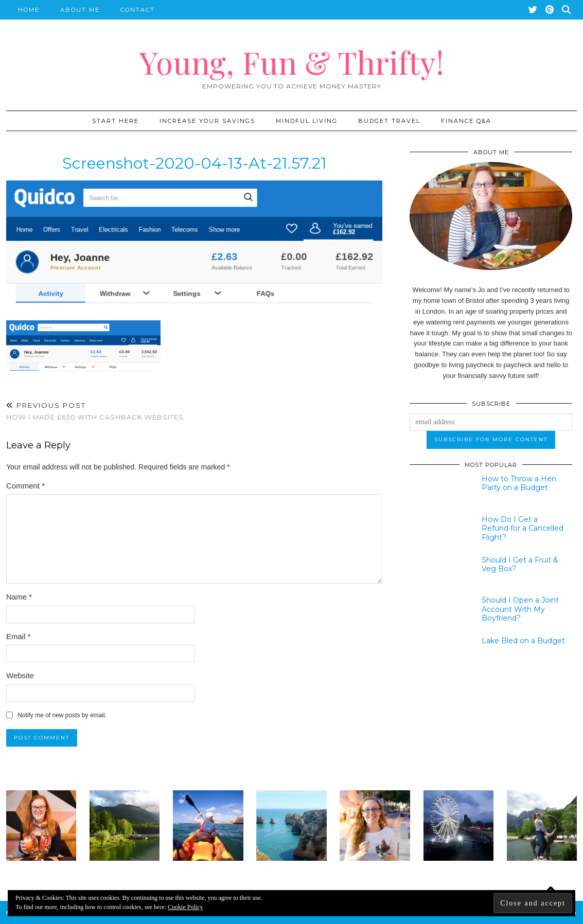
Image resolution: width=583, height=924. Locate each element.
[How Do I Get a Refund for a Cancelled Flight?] (439, 532)
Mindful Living (307, 121)
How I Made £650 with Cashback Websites (95, 411)
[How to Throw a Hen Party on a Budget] (439, 491)
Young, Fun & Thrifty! (292, 62)
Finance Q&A (466, 121)
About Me (80, 10)
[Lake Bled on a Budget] (439, 653)
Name (19, 597)
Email (19, 636)
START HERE (116, 121)
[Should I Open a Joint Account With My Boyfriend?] (439, 612)
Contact (138, 10)
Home (29, 10)
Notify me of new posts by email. (62, 715)
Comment (25, 486)
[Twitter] (533, 10)
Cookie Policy (185, 907)
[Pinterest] (550, 10)
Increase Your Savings (207, 121)
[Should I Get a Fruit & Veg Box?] (439, 572)
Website (20, 675)
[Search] (567, 10)
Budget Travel (389, 121)
